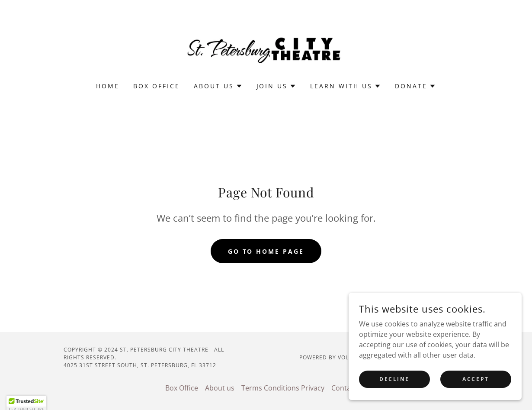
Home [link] (108, 86)
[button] (218, 86)
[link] (266, 47)
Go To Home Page (266, 251)
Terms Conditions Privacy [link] (283, 388)
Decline (394, 391)
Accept (476, 391)
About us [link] (220, 388)
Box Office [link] (157, 86)
